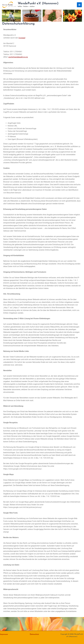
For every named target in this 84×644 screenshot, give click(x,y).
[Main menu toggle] (79, 5)
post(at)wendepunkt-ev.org (19, 57)
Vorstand (22, 38)
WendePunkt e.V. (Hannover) (38, 4)
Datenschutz (35, 634)
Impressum (4, 634)
